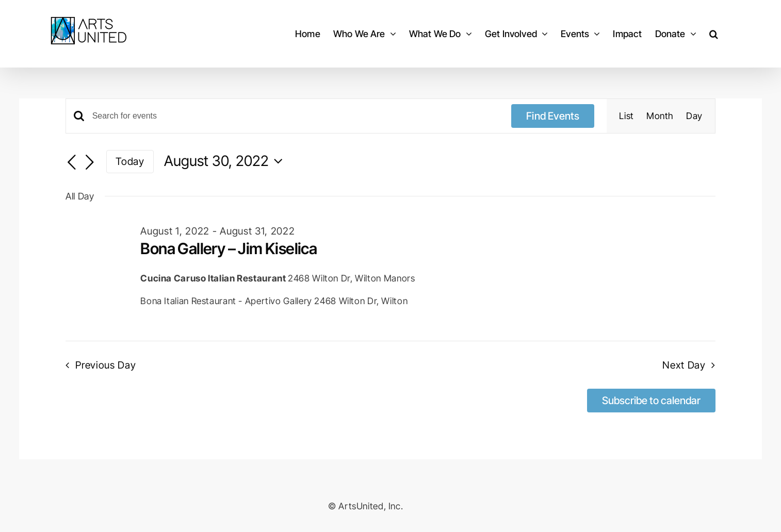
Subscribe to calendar (651, 401)
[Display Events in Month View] (660, 116)
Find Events (553, 116)
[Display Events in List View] (627, 116)
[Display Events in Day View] (694, 116)
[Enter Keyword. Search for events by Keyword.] (296, 116)
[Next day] (90, 162)
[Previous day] (72, 162)
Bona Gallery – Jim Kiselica (229, 248)
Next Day (684, 365)
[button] (714, 34)
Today (130, 161)
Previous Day (105, 365)
